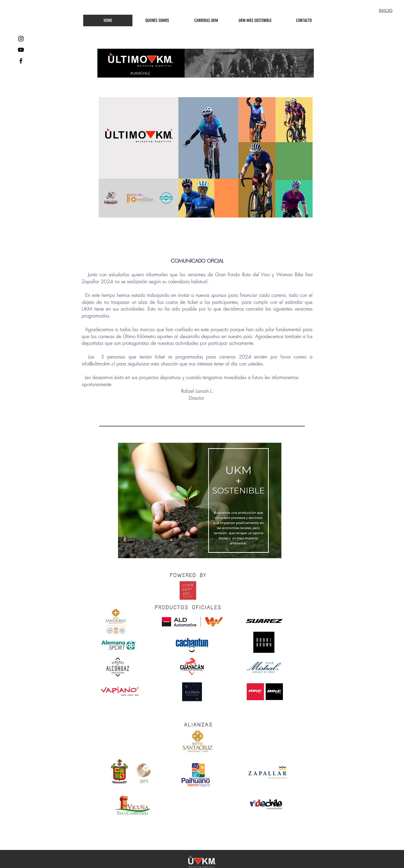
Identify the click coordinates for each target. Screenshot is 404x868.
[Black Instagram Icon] (21, 39)
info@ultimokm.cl (98, 364)
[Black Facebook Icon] (21, 61)
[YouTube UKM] (21, 50)
